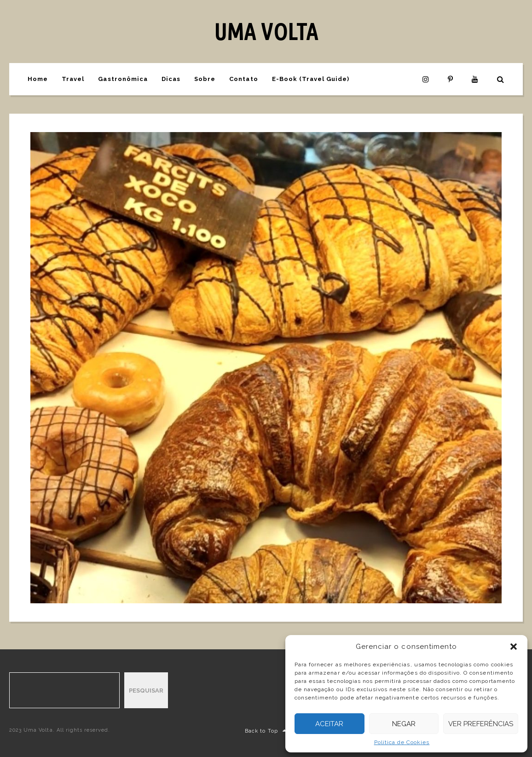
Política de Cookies (402, 742)
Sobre (205, 79)
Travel (73, 79)
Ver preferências (481, 724)
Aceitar (329, 724)
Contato (243, 79)
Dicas (171, 79)
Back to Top (266, 731)
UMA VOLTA (266, 31)
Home (38, 79)
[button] (514, 647)
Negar (404, 724)
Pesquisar (146, 691)
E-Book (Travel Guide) (311, 79)
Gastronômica (123, 79)
